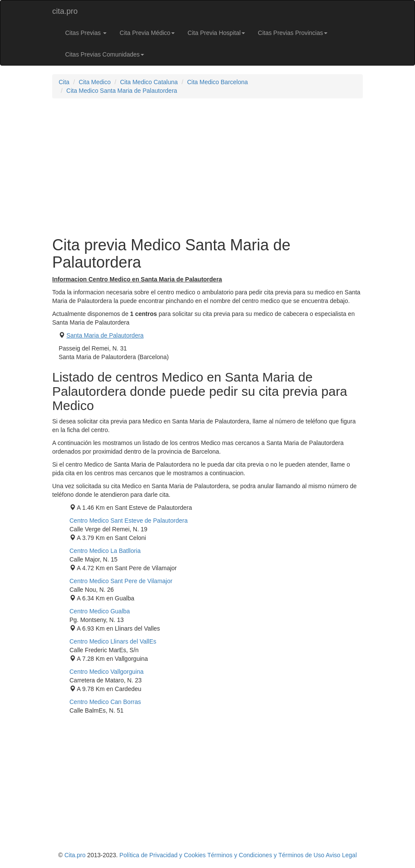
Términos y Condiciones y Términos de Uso (266, 855)
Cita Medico (95, 82)
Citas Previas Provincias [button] (293, 33)
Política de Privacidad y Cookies (163, 855)
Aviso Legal (341, 855)
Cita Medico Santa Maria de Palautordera (122, 91)
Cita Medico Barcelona (218, 82)
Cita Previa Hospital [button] (216, 33)
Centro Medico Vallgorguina (107, 672)
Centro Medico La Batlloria (105, 551)
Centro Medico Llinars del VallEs (113, 641)
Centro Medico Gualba (100, 611)
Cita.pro (75, 855)
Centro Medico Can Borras (105, 702)
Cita (64, 82)
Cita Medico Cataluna (149, 82)
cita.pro (65, 11)
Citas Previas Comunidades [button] (105, 54)
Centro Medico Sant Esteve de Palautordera (129, 521)
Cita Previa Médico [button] (147, 33)
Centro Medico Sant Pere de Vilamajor (121, 581)
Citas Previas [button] (86, 33)
